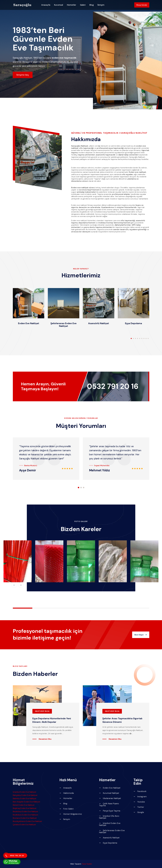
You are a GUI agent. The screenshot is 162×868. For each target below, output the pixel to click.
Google (139, 812)
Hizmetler (72, 6)
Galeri (83, 6)
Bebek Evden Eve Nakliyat (24, 805)
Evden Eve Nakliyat (29, 323)
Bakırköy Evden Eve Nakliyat (25, 798)
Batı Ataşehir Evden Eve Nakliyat (26, 802)
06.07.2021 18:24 (42, 711)
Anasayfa (46, 6)
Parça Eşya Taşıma (110, 811)
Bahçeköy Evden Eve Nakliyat (25, 795)
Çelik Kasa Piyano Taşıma (109, 805)
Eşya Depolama (134, 323)
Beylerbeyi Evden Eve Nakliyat (25, 811)
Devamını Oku (45, 739)
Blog (92, 6)
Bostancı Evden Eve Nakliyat (25, 818)
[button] (131, 338)
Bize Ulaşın (139, 635)
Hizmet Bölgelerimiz (71, 814)
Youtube (139, 802)
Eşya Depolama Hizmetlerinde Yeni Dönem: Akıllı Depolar (52, 720)
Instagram (140, 797)
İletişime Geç (24, 75)
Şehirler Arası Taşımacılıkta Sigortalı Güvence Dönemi (121, 720)
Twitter (139, 807)
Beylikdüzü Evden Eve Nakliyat (25, 815)
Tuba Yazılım (87, 864)
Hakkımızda (67, 793)
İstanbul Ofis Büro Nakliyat (109, 817)
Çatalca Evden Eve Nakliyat (24, 825)
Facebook (140, 791)
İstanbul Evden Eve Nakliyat (24, 792)
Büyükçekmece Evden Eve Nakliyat (27, 821)
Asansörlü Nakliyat (98, 323)
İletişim (101, 6)
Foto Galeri (66, 809)
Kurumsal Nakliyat (109, 793)
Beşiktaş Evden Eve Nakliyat (25, 808)
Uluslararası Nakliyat (110, 798)
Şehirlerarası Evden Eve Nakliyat (64, 325)
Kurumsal (59, 6)
